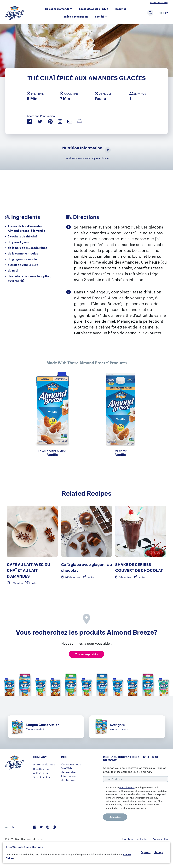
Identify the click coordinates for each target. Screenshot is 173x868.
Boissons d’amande (57, 9)
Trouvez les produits (86, 654)
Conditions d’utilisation (135, 839)
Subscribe (115, 817)
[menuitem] (160, 13)
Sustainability (41, 777)
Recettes (121, 9)
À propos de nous (44, 764)
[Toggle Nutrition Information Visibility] (108, 150)
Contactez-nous (71, 764)
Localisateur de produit (94, 9)
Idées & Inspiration (76, 16)
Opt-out (146, 852)
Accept (159, 852)
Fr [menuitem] (167, 13)
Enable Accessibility (159, 2)
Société (100, 16)
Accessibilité (160, 839)
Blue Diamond (127, 787)
